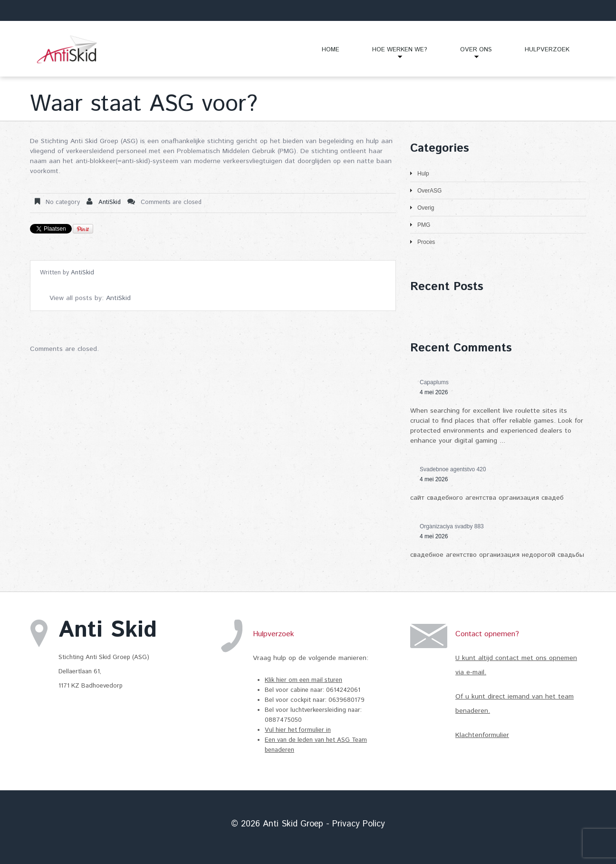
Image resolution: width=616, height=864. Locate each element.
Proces (426, 242)
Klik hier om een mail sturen (303, 680)
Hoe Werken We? (392, 53)
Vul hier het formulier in (298, 730)
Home (331, 50)
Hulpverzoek (547, 50)
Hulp (423, 174)
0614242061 (344, 690)
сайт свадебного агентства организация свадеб (487, 498)
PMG (424, 225)
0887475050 (283, 720)
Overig (426, 208)
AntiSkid (110, 202)
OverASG (429, 191)
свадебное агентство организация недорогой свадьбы (497, 555)
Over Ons (468, 53)
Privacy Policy (359, 824)
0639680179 (346, 700)
